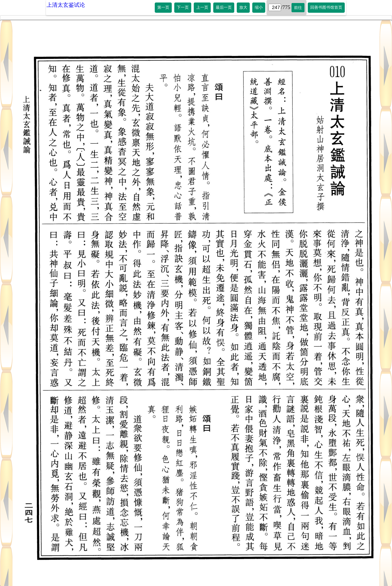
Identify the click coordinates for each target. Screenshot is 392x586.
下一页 (183, 7)
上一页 (202, 7)
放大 (243, 7)
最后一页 (224, 7)
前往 (298, 8)
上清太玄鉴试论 (66, 5)
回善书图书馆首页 (326, 7)
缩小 (259, 7)
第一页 (163, 7)
